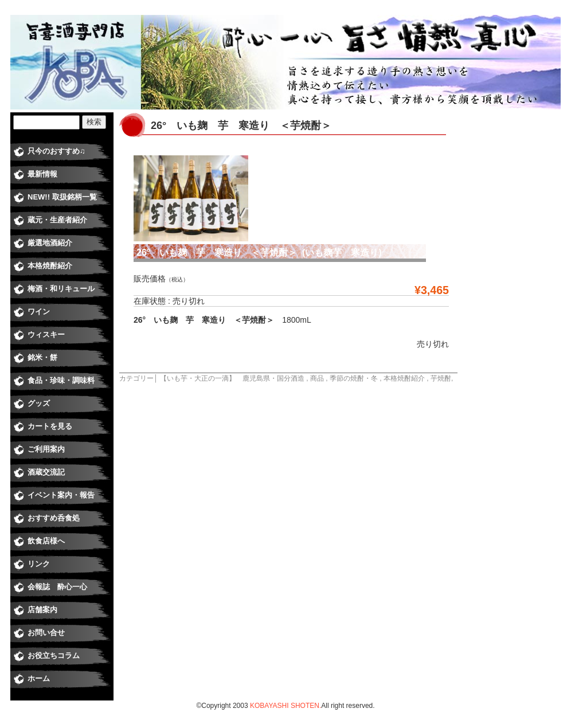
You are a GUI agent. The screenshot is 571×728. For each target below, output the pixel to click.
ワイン (39, 312)
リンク (39, 564)
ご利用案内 (46, 449)
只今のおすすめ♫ (56, 151)
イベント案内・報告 (61, 495)
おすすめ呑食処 (54, 518)
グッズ (39, 403)
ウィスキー (46, 334)
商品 (317, 378)
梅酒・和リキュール (61, 289)
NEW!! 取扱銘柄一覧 (62, 197)
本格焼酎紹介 (404, 378)
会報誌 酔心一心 (57, 587)
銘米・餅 (42, 357)
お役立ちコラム (54, 655)
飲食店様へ (46, 541)
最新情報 (42, 174)
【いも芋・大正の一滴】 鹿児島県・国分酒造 (232, 378)
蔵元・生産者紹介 (57, 220)
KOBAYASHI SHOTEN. (285, 706)
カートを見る (50, 426)
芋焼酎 (441, 378)
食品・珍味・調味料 (61, 380)
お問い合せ (46, 633)
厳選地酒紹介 (50, 243)
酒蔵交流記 (46, 472)
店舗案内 (42, 610)
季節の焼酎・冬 (354, 378)
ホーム (39, 678)
